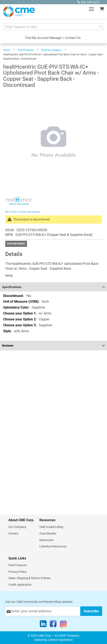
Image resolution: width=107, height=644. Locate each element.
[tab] (53, 287)
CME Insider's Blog (51, 527)
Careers (13, 533)
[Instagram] (63, 625)
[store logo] (19, 12)
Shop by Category (51, 50)
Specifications (12, 287)
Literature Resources (53, 546)
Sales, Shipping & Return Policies (29, 578)
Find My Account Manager (44, 38)
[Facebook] (53, 625)
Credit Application (20, 585)
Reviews (8, 346)
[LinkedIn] (43, 625)
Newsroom (47, 540)
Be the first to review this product (23, 212)
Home (7, 50)
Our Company (17, 527)
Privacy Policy (17, 572)
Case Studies (48, 533)
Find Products (26, 50)
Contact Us (73, 38)
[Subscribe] (91, 611)
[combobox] (53, 27)
